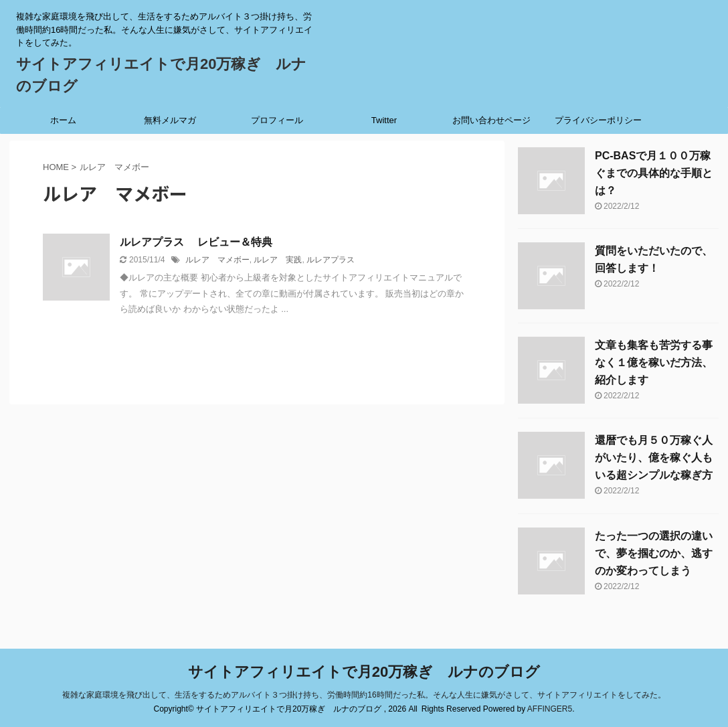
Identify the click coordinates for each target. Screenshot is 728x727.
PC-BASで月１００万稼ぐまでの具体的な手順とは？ (654, 173)
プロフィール (277, 120)
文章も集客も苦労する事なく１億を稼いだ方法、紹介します (654, 362)
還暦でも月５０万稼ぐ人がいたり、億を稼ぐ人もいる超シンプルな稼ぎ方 (654, 458)
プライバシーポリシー (598, 120)
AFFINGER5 (550, 709)
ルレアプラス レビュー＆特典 (196, 242)
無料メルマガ (170, 120)
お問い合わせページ (491, 120)
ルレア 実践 (278, 260)
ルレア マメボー (217, 260)
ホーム (63, 120)
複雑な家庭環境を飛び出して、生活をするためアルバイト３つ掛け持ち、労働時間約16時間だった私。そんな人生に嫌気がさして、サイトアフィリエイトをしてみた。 (364, 695)
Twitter (384, 120)
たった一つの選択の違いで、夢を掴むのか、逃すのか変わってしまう (654, 553)
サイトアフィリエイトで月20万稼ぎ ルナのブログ (364, 672)
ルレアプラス (331, 260)
